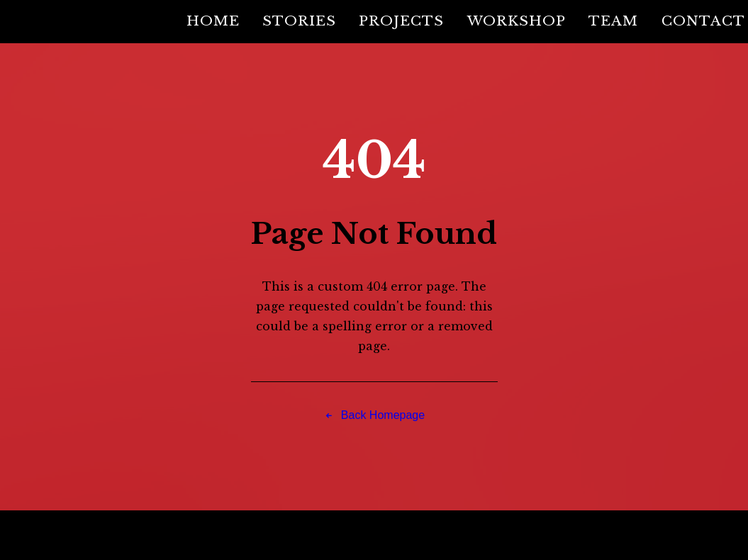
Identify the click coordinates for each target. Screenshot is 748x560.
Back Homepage (374, 416)
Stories (299, 21)
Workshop (517, 21)
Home (213, 21)
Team (613, 21)
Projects (401, 21)
